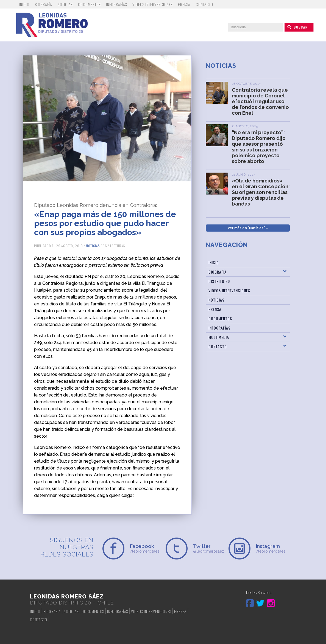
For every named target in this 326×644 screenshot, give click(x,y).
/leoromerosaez (145, 548)
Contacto (204, 4)
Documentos (89, 4)
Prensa (184, 4)
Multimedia (219, 337)
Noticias (65, 4)
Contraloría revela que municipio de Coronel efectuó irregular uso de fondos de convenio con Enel (260, 101)
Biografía (44, 4)
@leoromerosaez (208, 548)
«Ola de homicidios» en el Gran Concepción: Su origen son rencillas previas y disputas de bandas (261, 192)
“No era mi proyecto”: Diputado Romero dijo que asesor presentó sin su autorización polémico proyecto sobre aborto (259, 147)
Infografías (116, 4)
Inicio (24, 4)
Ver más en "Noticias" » (248, 228)
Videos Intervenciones (152, 4)
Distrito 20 (219, 281)
